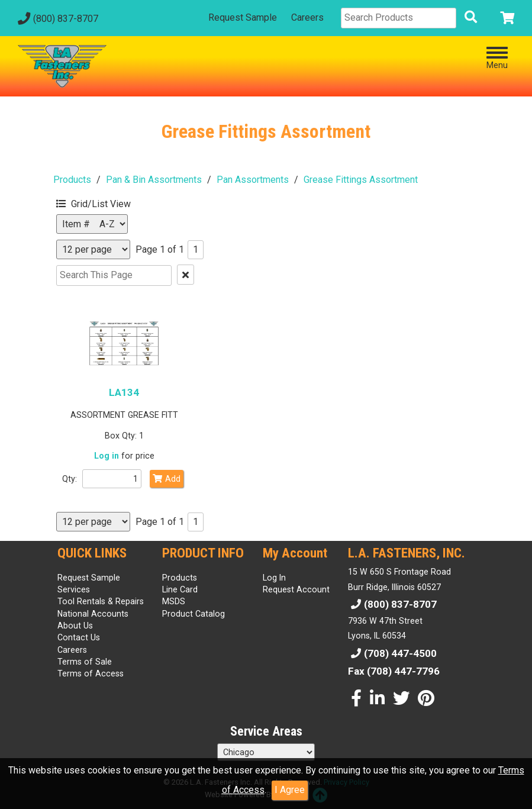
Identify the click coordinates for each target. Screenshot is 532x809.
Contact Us (79, 637)
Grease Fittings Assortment (361, 180)
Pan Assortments (253, 180)
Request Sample (243, 17)
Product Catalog (194, 614)
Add (167, 479)
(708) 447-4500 (392, 653)
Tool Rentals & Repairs (101, 601)
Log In (274, 578)
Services (74, 589)
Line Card (180, 589)
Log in (107, 456)
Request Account (296, 589)
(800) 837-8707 (57, 19)
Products (72, 180)
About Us (75, 626)
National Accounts (93, 614)
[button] (112, 202)
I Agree (290, 790)
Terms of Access (91, 673)
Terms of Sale (85, 662)
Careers (307, 17)
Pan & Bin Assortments (154, 180)
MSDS (174, 601)
